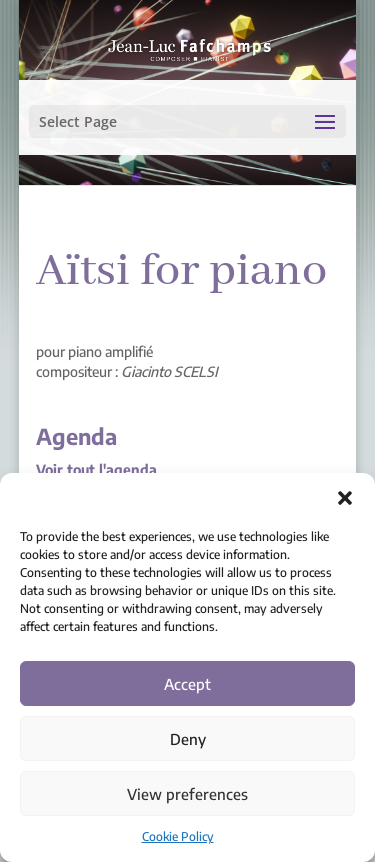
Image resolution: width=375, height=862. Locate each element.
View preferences (187, 794)
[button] (345, 498)
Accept (187, 684)
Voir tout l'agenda (96, 469)
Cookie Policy (178, 836)
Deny (188, 739)
